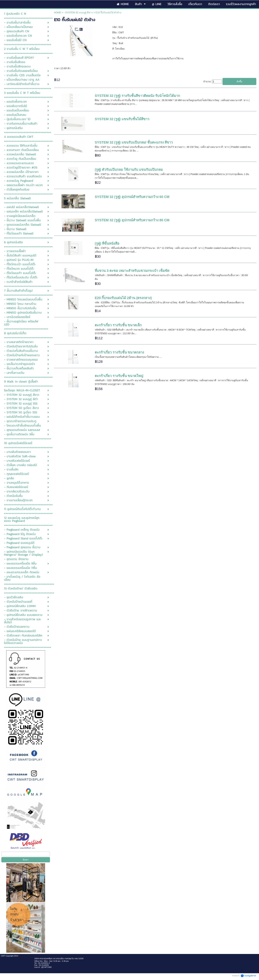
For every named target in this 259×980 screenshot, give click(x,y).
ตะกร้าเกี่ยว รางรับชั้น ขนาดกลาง (119, 352)
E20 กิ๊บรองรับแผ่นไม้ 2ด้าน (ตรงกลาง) (123, 298)
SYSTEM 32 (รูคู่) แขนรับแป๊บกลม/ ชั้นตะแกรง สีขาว (134, 142)
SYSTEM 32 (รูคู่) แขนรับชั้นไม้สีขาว (122, 119)
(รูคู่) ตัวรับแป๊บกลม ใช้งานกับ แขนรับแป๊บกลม (129, 170)
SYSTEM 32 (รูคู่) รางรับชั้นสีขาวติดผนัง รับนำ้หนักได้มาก (137, 96)
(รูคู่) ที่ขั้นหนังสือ (107, 243)
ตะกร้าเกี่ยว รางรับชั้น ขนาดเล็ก (118, 325)
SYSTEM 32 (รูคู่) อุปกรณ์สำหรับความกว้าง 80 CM (132, 220)
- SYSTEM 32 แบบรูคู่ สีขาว (78, 13)
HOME (58, 13)
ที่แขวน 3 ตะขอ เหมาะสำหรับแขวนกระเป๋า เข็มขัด (132, 271)
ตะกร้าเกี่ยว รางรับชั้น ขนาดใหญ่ (119, 376)
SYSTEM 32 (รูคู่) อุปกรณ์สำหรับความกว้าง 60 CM (132, 197)
